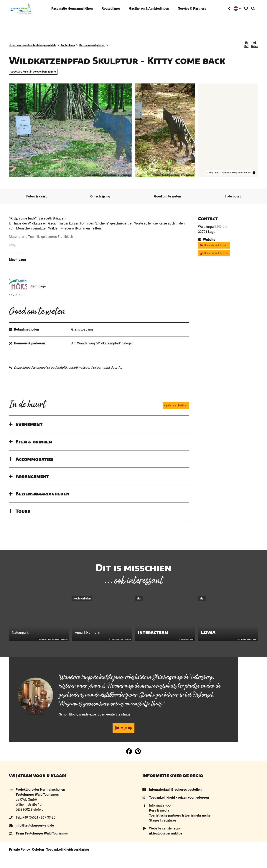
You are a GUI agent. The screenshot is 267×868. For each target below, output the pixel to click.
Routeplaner (111, 7)
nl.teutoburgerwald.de (166, 844)
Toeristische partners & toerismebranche (180, 826)
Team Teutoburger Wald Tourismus (42, 844)
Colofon (38, 861)
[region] (228, 130)
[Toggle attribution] (254, 173)
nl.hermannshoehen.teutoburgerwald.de (33, 45)
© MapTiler (212, 173)
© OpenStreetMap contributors (235, 173)
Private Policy (19, 861)
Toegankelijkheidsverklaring (68, 861)
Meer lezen (17, 271)
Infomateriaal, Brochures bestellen (175, 801)
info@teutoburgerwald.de (35, 836)
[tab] (123, 678)
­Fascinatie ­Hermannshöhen (72, 7)
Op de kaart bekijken (176, 417)
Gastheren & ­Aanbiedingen (149, 7)
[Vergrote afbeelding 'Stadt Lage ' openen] (18, 296)
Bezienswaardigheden (92, 45)
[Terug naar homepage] (19, 7)
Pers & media (159, 821)
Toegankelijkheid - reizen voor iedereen (179, 808)
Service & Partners (192, 7)
